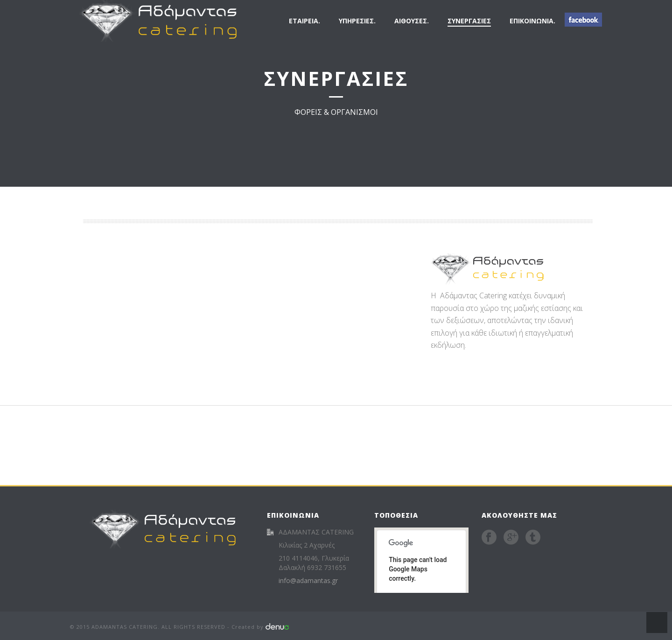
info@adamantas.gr (308, 581)
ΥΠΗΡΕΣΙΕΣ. (357, 21)
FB (583, 20)
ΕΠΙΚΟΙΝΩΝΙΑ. (532, 21)
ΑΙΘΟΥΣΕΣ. (412, 21)
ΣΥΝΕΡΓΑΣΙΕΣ (469, 21)
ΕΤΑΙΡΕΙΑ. (304, 21)
